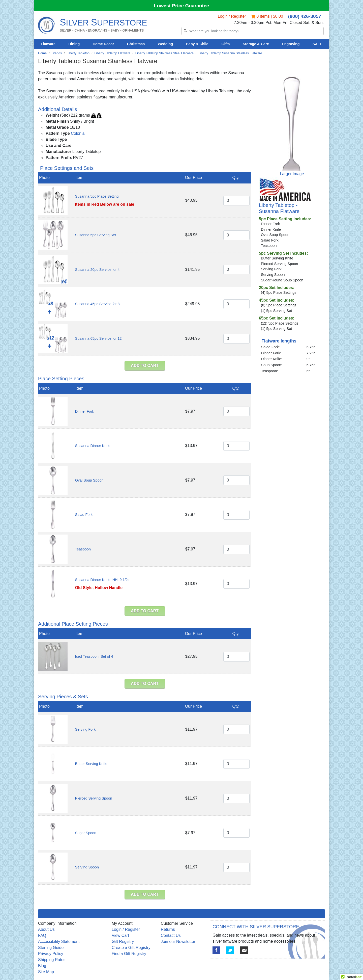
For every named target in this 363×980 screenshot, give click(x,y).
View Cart (120, 935)
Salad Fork (84, 515)
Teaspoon (83, 549)
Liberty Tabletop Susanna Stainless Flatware (230, 53)
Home (42, 53)
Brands (57, 53)
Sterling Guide (51, 948)
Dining (74, 44)
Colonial (78, 133)
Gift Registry (123, 942)
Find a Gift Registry (129, 954)
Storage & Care (256, 44)
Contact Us (171, 935)
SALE (317, 44)
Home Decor (103, 44)
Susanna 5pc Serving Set (96, 235)
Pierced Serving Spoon (94, 798)
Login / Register (232, 16)
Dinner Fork (85, 411)
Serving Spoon (87, 867)
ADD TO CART (145, 366)
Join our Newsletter (178, 942)
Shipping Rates (52, 960)
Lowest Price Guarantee (182, 6)
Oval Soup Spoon (89, 480)
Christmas (136, 44)
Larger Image (292, 174)
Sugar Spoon (86, 833)
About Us (46, 929)
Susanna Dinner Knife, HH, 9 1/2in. (103, 580)
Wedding (165, 44)
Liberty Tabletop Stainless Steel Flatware (164, 53)
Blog (42, 966)
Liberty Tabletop (78, 53)
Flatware (48, 44)
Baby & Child (197, 44)
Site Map (46, 972)
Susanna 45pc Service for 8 (97, 304)
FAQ (42, 935)
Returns (168, 929)
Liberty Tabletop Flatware (113, 53)
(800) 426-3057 (305, 16)
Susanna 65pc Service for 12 (98, 338)
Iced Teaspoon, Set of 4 (94, 656)
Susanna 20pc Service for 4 (97, 270)
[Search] (253, 31)
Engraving (291, 44)
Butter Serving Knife (91, 764)
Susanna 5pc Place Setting (97, 196)
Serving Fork (85, 729)
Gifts (226, 44)
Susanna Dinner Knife (93, 446)
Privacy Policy (51, 954)
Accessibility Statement (59, 942)
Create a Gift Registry (131, 948)
